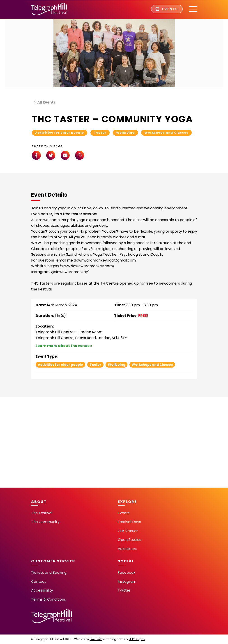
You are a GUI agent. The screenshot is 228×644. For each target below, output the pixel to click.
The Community (45, 522)
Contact (39, 581)
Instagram (127, 581)
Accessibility (42, 590)
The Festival (42, 513)
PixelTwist (96, 639)
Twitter (124, 590)
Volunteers (127, 549)
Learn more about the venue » (64, 346)
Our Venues (128, 531)
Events (167, 9)
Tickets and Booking (49, 572)
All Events (45, 102)
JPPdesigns (137, 639)
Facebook (127, 572)
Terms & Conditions (48, 599)
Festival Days (129, 522)
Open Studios (129, 540)
